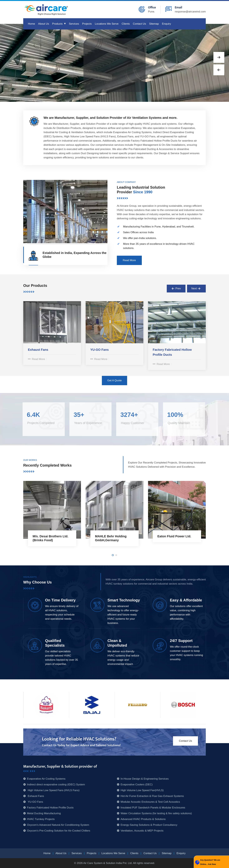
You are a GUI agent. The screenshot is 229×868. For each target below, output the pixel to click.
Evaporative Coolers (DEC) (137, 785)
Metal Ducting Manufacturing (44, 813)
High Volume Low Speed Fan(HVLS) (142, 790)
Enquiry (166, 24)
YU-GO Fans (35, 802)
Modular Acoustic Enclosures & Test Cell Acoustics (150, 802)
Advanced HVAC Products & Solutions (143, 819)
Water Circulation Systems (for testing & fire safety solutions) (156, 813)
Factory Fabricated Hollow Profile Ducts (50, 808)
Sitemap (154, 24)
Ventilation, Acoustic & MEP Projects (142, 831)
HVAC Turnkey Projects (41, 819)
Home (31, 24)
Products (57, 24)
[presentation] (176, 289)
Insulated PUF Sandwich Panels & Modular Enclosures (153, 808)
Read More (36, 359)
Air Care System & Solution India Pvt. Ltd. (108, 863)
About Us (44, 24)
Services (74, 24)
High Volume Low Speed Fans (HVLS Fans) (53, 790)
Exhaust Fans (35, 796)
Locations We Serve (107, 24)
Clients (126, 24)
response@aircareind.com (190, 12)
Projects (87, 24)
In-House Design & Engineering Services (145, 779)
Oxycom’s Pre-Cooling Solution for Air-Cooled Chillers (59, 831)
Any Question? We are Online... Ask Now (210, 862)
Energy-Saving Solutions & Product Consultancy (149, 825)
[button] (219, 57)
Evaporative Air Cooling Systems (46, 779)
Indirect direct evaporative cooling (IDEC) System (56, 785)
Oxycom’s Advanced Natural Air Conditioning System (58, 825)
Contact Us (139, 24)
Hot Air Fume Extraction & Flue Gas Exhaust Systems (152, 796)
